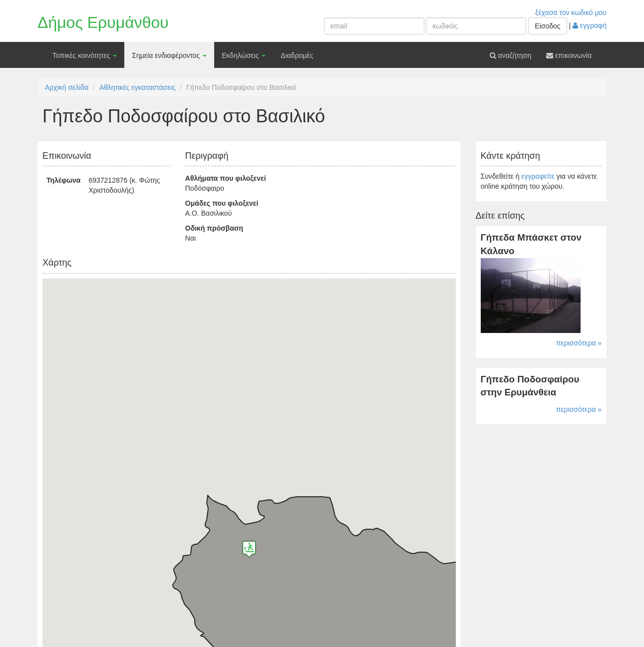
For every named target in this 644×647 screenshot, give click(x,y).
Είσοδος (547, 26)
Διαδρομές (297, 55)
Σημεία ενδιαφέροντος (169, 55)
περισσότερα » (579, 343)
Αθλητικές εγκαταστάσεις (138, 87)
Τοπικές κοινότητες (85, 55)
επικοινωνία (569, 55)
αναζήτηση (511, 55)
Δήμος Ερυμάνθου (103, 22)
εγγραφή (590, 25)
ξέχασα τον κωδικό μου (571, 12)
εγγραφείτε (538, 176)
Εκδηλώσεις (244, 55)
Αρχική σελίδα (67, 87)
